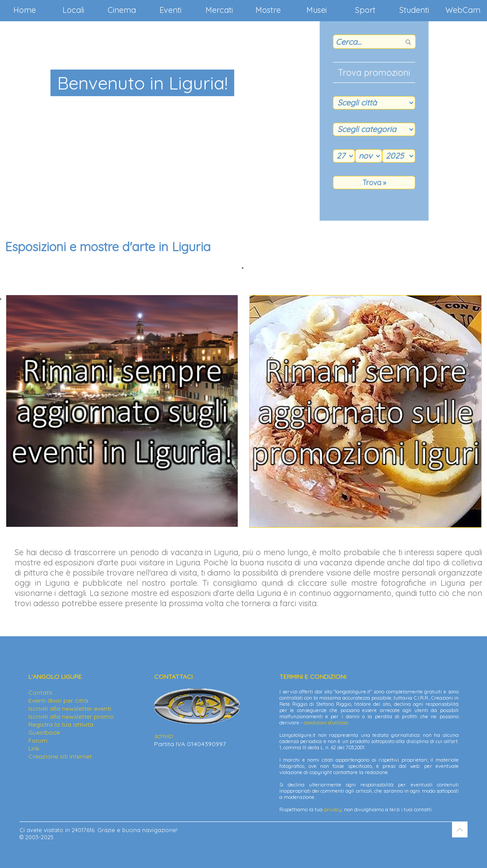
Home (25, 10)
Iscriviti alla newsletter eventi (70, 708)
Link (34, 748)
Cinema (122, 10)
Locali (73, 10)
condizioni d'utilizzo (326, 723)
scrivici (163, 736)
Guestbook (44, 732)
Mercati (219, 10)
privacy (333, 810)
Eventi (170, 10)
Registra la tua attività (61, 724)
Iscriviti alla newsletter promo (71, 716)
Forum (38, 740)
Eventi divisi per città (58, 701)
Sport (365, 10)
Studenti (414, 10)
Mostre (268, 10)
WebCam (463, 10)
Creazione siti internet (60, 756)
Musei (317, 10)
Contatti (40, 693)
